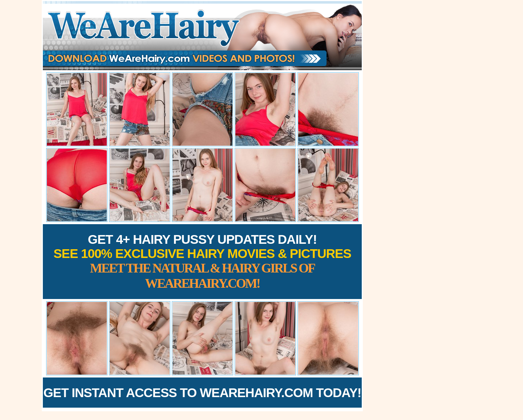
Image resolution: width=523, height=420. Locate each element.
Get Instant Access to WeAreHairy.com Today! (202, 393)
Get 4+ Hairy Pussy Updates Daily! (202, 261)
